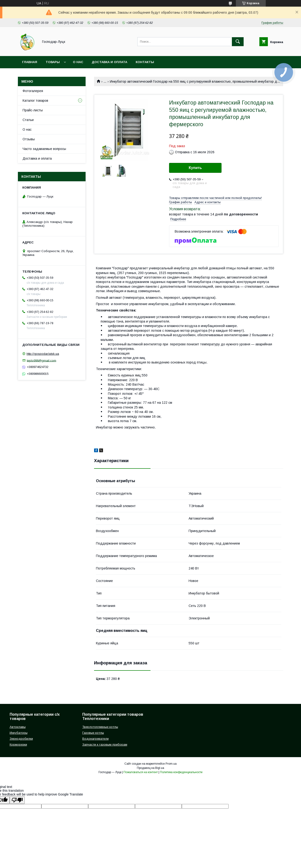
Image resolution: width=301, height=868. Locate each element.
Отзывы (29, 139)
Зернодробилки (21, 739)
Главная (30, 62)
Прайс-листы (33, 110)
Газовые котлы (93, 733)
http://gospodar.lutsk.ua (43, 354)
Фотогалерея (33, 91)
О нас (78, 62)
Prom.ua (171, 764)
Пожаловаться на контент (141, 772)
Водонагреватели (95, 739)
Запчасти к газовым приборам (105, 745)
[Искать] (238, 42)
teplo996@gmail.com (42, 360)
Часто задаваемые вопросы (44, 149)
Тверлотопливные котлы (100, 727)
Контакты (145, 62)
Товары (53, 62)
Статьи (28, 120)
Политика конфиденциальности (181, 772)
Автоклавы (18, 727)
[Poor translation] (17, 800)
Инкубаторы (19, 733)
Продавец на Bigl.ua (150, 768)
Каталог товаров (35, 101)
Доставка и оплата (109, 62)
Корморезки (18, 745)
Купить (195, 168)
